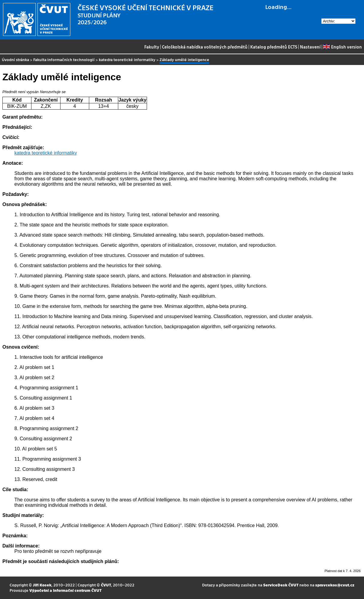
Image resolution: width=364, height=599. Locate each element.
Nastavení (310, 47)
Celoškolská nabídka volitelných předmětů (205, 47)
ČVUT (106, 585)
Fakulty (152, 47)
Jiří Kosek (42, 585)
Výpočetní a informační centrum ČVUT (65, 590)
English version (342, 47)
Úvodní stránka (15, 59)
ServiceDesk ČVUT (281, 585)
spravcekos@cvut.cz (335, 585)
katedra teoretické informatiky (127, 59)
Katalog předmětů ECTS (274, 47)
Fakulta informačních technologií (64, 59)
